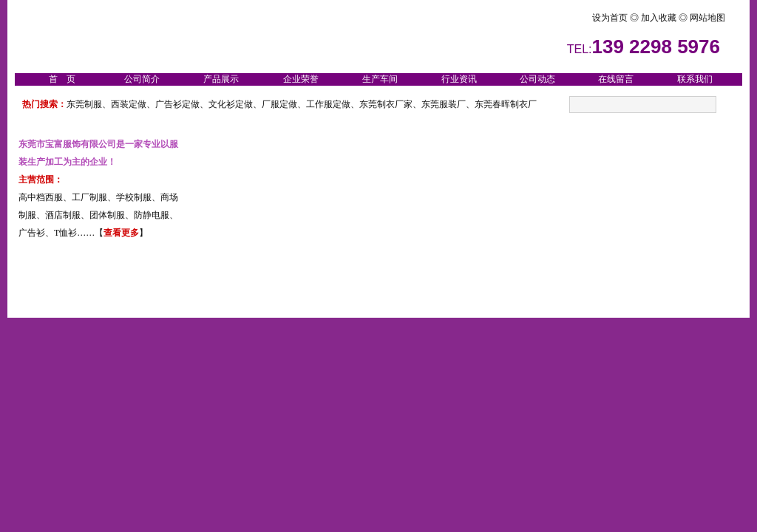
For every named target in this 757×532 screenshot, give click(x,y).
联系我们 (695, 79)
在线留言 (616, 79)
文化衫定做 (231, 104)
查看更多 (121, 233)
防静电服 (152, 215)
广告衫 (32, 233)
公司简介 (142, 79)
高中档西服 (41, 197)
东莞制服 (84, 104)
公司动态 (537, 79)
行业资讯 (459, 79)
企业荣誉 (301, 79)
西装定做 (129, 104)
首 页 (62, 79)
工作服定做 (328, 104)
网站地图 (706, 18)
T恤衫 (65, 233)
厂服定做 (279, 104)
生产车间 (380, 79)
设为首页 (583, 18)
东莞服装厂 (444, 104)
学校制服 (134, 197)
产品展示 (221, 79)
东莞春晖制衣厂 (506, 104)
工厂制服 (89, 197)
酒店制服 (63, 215)
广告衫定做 (177, 104)
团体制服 (107, 215)
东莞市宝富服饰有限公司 (67, 144)
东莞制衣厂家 (386, 104)
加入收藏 (660, 18)
